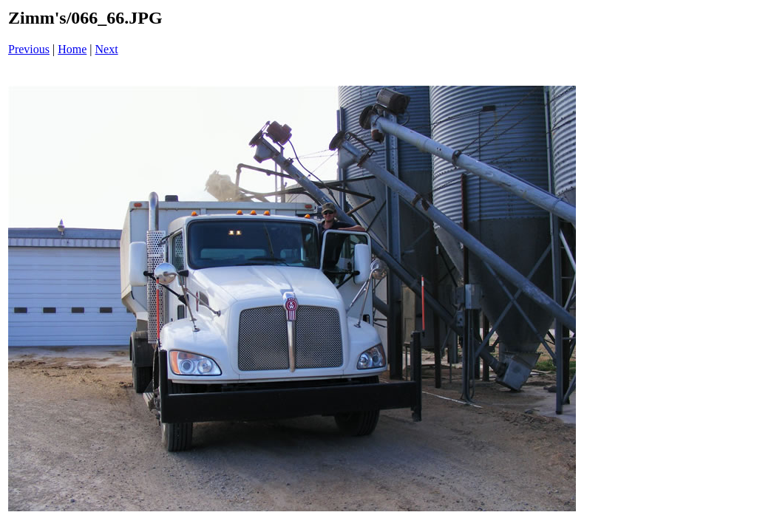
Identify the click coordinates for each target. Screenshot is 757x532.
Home (72, 49)
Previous (29, 49)
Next (107, 49)
